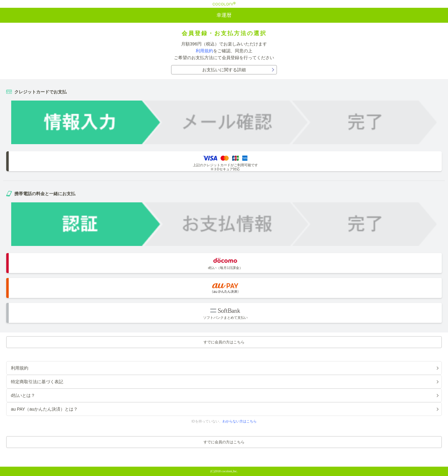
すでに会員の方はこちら (224, 342)
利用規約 (204, 51)
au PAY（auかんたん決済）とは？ (44, 409)
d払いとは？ (23, 395)
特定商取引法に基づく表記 (37, 382)
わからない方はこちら (240, 421)
